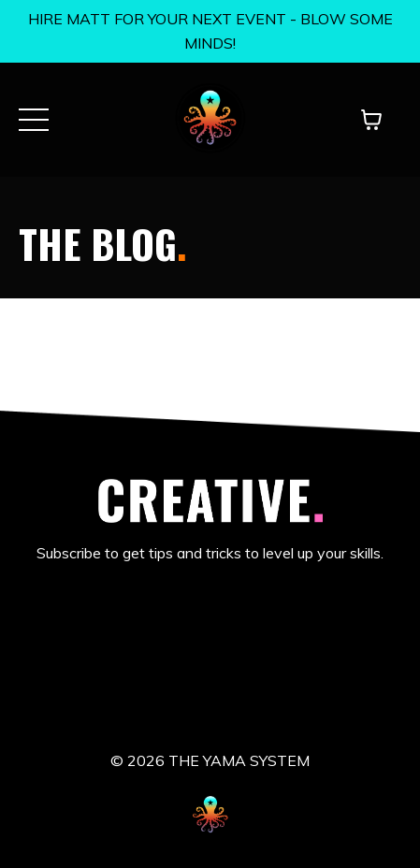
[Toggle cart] (371, 120)
